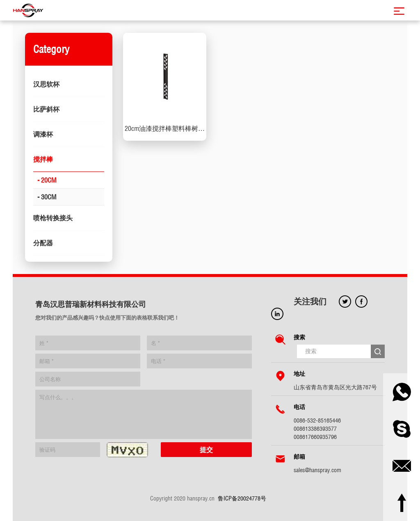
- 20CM (47, 180)
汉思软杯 (46, 84)
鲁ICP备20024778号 (242, 498)
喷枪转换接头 (53, 218)
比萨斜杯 (46, 109)
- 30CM (47, 197)
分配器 (43, 243)
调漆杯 (43, 134)
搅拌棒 (43, 159)
